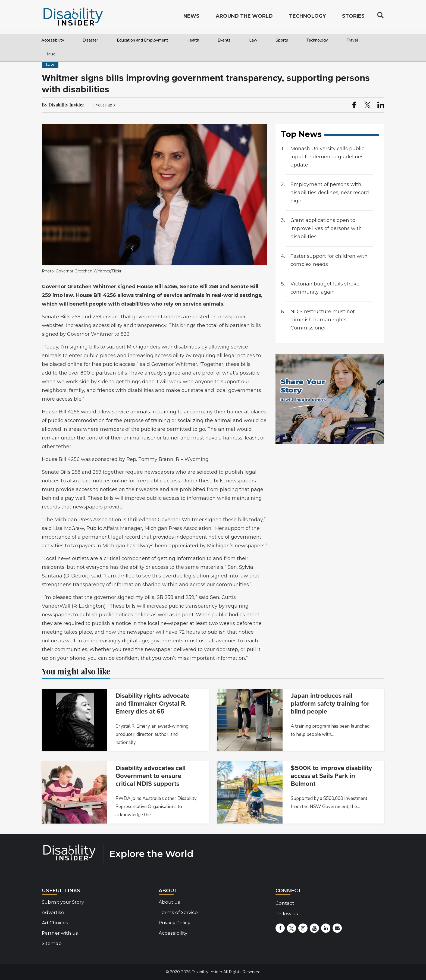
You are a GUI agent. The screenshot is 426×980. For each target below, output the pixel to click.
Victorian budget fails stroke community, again (325, 288)
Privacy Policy (174, 923)
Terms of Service (178, 912)
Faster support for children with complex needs (329, 260)
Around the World (244, 18)
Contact (285, 903)
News (191, 18)
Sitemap (52, 943)
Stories (353, 18)
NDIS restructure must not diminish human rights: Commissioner (323, 320)
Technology (317, 40)
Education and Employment (142, 40)
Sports (282, 40)
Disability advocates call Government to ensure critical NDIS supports (151, 776)
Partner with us (60, 933)
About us (169, 902)
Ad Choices (55, 923)
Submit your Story (63, 902)
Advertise (53, 912)
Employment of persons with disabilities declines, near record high (330, 193)
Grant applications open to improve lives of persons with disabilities (326, 228)
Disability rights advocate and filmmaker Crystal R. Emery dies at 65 (152, 704)
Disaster (90, 40)
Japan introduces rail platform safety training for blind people (330, 704)
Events (224, 40)
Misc (51, 54)
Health (193, 40)
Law (253, 40)
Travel (352, 40)
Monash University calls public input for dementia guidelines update (327, 157)
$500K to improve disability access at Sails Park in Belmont (331, 776)
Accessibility (53, 40)
